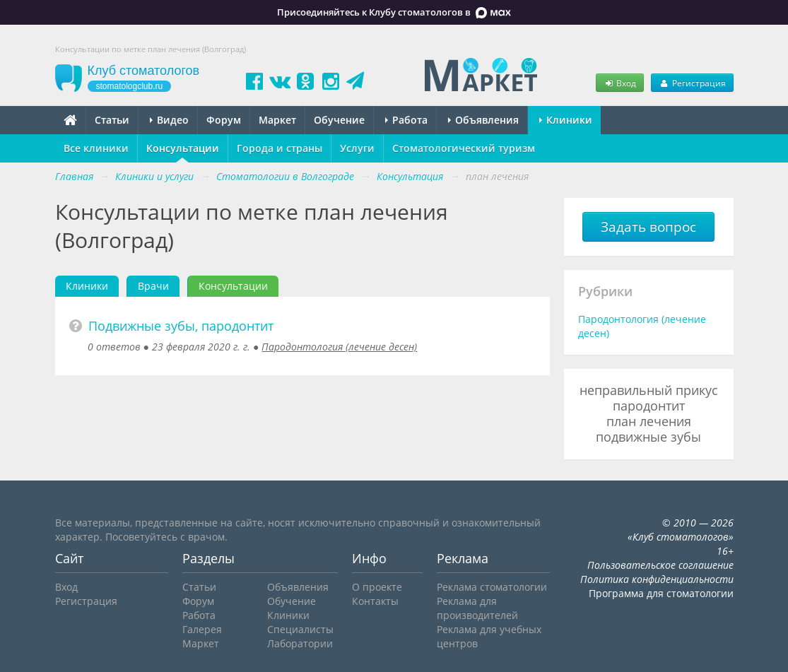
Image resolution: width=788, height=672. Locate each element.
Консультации (183, 148)
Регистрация (692, 83)
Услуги (357, 148)
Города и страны (280, 148)
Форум (224, 120)
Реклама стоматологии (492, 587)
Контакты (375, 601)
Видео (169, 120)
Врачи (153, 286)
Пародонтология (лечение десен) (339, 347)
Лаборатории (300, 643)
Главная (74, 176)
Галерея (202, 629)
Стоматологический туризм (464, 148)
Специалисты (300, 629)
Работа (406, 120)
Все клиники (96, 148)
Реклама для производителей (477, 608)
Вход (620, 83)
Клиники (566, 120)
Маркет (277, 120)
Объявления (483, 120)
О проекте (377, 587)
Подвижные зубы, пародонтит (181, 326)
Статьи (112, 120)
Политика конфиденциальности (657, 579)
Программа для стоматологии (661, 593)
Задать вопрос (648, 227)
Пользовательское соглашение (660, 565)
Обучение (339, 120)
